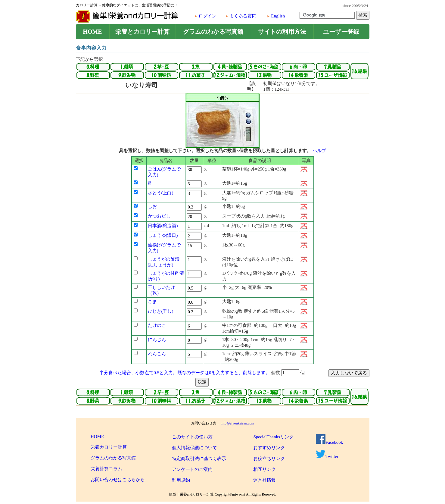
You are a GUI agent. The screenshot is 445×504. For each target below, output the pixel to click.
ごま (152, 302)
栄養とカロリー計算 (142, 32)
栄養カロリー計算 (109, 447)
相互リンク (265, 469)
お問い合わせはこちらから (118, 480)
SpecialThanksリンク (273, 437)
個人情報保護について (194, 448)
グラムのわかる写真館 (213, 32)
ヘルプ (319, 151)
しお (152, 206)
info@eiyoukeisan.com (237, 423)
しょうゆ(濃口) (163, 235)
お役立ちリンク (269, 459)
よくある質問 (243, 16)
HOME (92, 32)
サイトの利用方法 (282, 32)
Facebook (329, 442)
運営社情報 (265, 480)
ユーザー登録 (341, 32)
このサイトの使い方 (192, 437)
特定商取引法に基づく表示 (199, 459)
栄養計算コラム (106, 469)
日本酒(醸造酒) (163, 226)
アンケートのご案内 (192, 469)
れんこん (157, 354)
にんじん (157, 340)
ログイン (207, 16)
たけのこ (157, 325)
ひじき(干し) (161, 311)
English (278, 16)
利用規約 (181, 480)
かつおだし (159, 216)
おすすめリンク (269, 448)
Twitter (327, 456)
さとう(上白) (161, 193)
